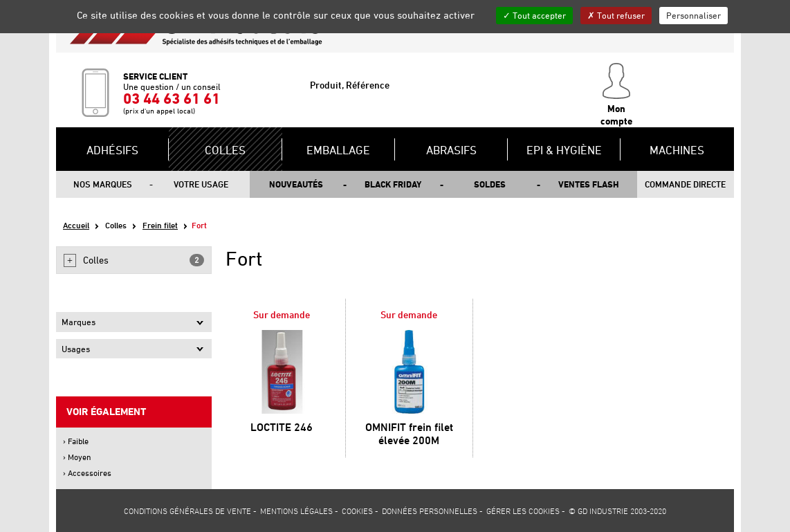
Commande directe (685, 184)
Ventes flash (589, 184)
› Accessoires (87, 473)
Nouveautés (296, 184)
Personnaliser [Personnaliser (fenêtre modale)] (693, 15)
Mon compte (616, 95)
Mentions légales (296, 511)
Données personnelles (430, 511)
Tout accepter (534, 15)
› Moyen (77, 457)
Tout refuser (616, 15)
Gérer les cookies (523, 511)
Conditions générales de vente (187, 511)
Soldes (490, 184)
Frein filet (160, 225)
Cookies (357, 511)
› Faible (76, 441)
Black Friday (393, 184)
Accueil (76, 225)
